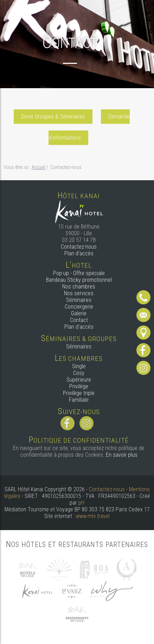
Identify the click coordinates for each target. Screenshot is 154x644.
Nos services (79, 293)
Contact (79, 320)
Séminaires (79, 300)
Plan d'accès (79, 253)
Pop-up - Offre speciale (79, 273)
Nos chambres (79, 287)
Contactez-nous (79, 247)
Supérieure (79, 380)
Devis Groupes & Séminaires (53, 117)
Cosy (79, 373)
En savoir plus (122, 455)
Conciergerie (79, 307)
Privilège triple (79, 393)
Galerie (79, 313)
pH (81, 503)
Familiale (79, 400)
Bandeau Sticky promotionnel (79, 280)
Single (79, 366)
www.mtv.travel (93, 516)
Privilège (79, 386)
